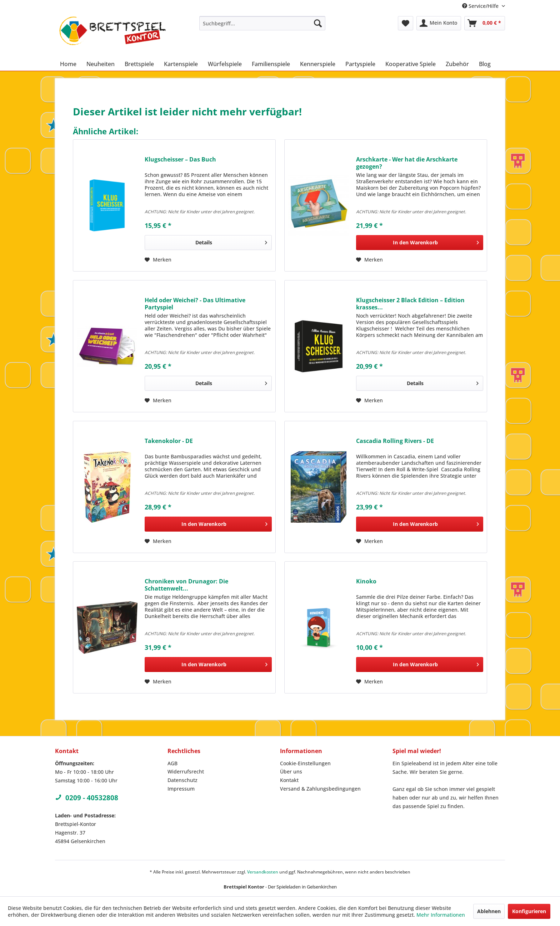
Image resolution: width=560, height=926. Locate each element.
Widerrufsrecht (186, 771)
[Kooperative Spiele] (411, 64)
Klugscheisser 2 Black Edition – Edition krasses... (410, 304)
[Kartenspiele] (181, 64)
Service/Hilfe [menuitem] (481, 6)
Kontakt (289, 780)
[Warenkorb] (485, 23)
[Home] (68, 64)
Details (231, 241)
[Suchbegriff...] (262, 23)
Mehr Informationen (441, 915)
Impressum (181, 789)
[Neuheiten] (101, 64)
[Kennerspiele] (318, 64)
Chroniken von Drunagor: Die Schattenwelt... (186, 585)
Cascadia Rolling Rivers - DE (395, 441)
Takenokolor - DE (169, 441)
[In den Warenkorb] (420, 243)
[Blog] (485, 64)
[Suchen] (318, 23)
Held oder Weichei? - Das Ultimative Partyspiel (195, 304)
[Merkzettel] (406, 23)
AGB (172, 763)
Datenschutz (182, 780)
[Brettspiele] (139, 64)
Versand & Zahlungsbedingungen (320, 789)
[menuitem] (262, 23)
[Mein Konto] (439, 23)
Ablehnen (489, 911)
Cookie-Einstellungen (305, 763)
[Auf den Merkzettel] (158, 260)
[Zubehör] (457, 64)
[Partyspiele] (360, 64)
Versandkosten (263, 872)
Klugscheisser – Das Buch (180, 160)
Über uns (291, 771)
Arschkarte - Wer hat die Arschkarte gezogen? (407, 163)
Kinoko (366, 581)
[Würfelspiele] (225, 64)
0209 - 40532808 (87, 798)
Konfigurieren (529, 911)
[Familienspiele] (271, 64)
